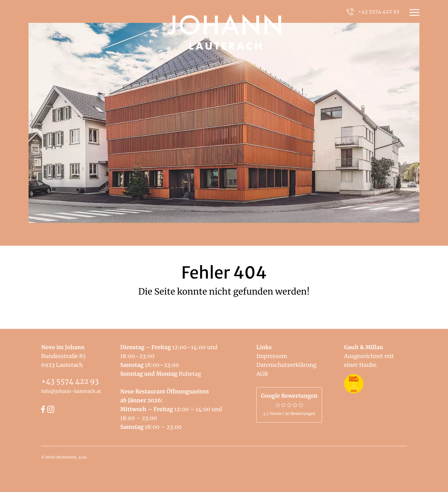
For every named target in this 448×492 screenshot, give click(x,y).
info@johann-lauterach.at (71, 391)
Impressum (272, 356)
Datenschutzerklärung (286, 365)
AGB (262, 374)
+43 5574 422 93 (70, 381)
